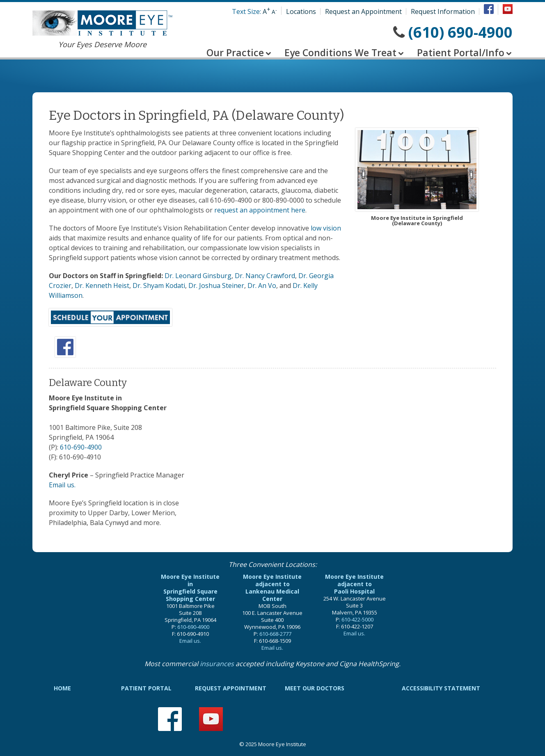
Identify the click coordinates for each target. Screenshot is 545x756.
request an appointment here (260, 210)
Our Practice (235, 53)
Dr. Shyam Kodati (159, 285)
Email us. (62, 485)
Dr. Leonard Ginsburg (198, 276)
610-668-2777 (275, 634)
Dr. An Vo (262, 285)
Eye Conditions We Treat (340, 53)
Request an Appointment (363, 11)
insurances (217, 664)
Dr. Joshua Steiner (216, 285)
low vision (326, 228)
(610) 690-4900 (460, 32)
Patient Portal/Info (461, 53)
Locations (301, 11)
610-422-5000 (357, 619)
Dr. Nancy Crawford (265, 276)
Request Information (443, 11)
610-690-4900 (81, 447)
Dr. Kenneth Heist (102, 285)
